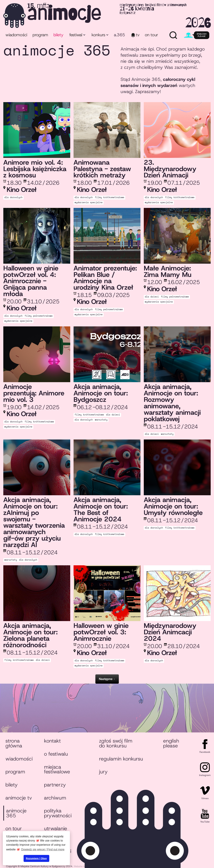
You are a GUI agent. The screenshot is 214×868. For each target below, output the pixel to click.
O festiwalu (56, 754)
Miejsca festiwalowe (57, 769)
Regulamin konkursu (121, 759)
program (40, 35)
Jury (103, 772)
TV (138, 35)
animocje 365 (16, 813)
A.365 (119, 35)
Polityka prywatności (58, 813)
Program (15, 772)
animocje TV (19, 798)
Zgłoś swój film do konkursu (116, 743)
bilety (58, 35)
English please (171, 743)
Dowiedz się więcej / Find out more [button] (43, 849)
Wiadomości (16, 35)
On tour (14, 829)
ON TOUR (151, 35)
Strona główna (14, 743)
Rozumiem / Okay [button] (36, 858)
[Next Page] (107, 679)
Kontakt (52, 741)
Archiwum (55, 798)
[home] (107, 16)
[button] (77, 35)
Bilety (11, 785)
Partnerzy (55, 785)
